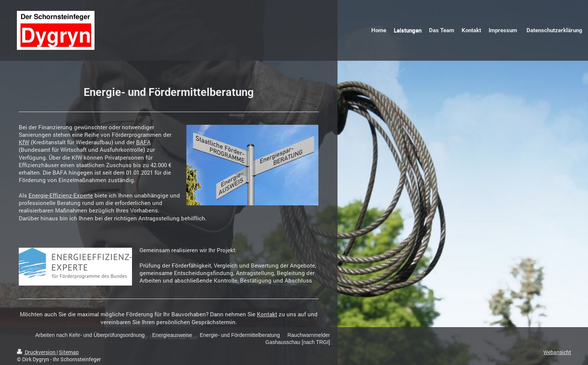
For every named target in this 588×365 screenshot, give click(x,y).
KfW (24, 142)
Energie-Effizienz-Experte (61, 195)
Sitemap (69, 352)
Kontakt (267, 314)
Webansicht (557, 352)
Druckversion (37, 352)
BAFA (143, 142)
